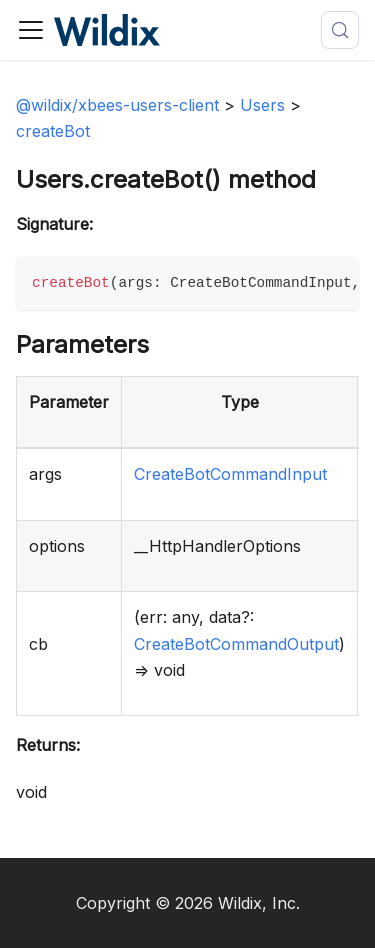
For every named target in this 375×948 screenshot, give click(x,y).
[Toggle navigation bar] (31, 30)
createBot (53, 131)
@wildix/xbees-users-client (117, 105)
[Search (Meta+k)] (340, 30)
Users (262, 105)
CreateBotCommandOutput (236, 644)
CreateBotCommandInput (230, 474)
